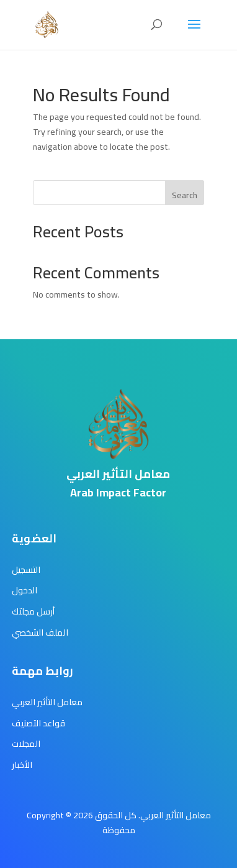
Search (185, 195)
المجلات (26, 744)
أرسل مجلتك (33, 611)
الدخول (25, 590)
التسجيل (26, 570)
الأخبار (22, 765)
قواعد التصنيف (38, 723)
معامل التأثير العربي (47, 702)
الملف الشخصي (40, 633)
